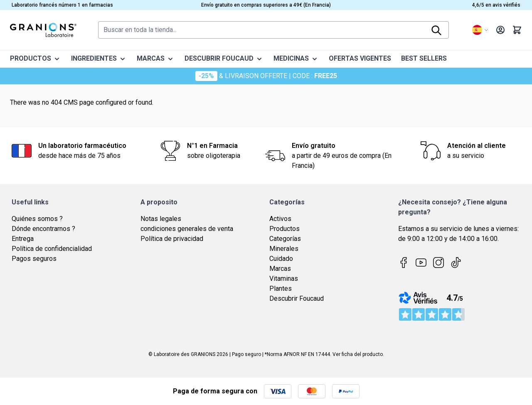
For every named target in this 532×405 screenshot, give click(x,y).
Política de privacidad (172, 239)
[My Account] (500, 30)
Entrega (23, 239)
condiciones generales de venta (187, 229)
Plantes (281, 288)
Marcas (280, 269)
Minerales (284, 249)
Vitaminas (284, 279)
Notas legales (161, 219)
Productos (284, 229)
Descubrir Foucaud (297, 298)
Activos (280, 219)
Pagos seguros (34, 259)
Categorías (285, 239)
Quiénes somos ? (37, 219)
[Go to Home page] (43, 30)
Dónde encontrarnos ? (43, 229)
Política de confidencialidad (52, 249)
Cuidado (281, 259)
